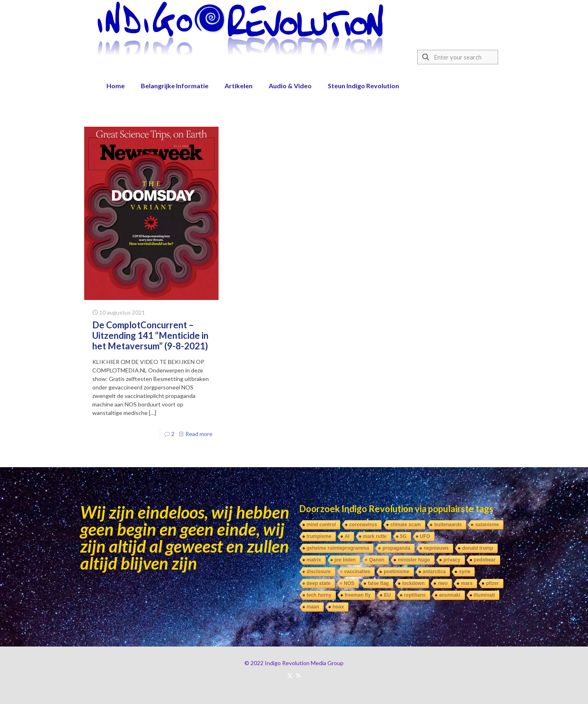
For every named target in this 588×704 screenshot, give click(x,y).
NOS (349, 583)
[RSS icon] (298, 675)
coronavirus (363, 525)
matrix (314, 560)
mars (467, 583)
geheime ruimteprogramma (338, 548)
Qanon (377, 560)
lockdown (413, 583)
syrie (465, 572)
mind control (322, 525)
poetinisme (396, 572)
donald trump (478, 548)
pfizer (492, 583)
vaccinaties (358, 572)
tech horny (319, 595)
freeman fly (358, 595)
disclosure (319, 572)
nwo (443, 583)
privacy (452, 560)
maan (313, 607)
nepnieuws (436, 548)
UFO (425, 536)
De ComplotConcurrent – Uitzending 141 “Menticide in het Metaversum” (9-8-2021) (150, 335)
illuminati (485, 595)
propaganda (396, 548)
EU (387, 595)
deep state (319, 583)
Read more (199, 434)
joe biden (345, 560)
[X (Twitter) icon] (290, 675)
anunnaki (450, 595)
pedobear (485, 560)
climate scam (406, 525)
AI (347, 536)
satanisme (487, 525)
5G (403, 536)
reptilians (415, 595)
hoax (338, 607)
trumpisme (319, 536)
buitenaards (448, 525)
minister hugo (414, 560)
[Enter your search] (458, 57)
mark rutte (375, 536)
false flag (378, 583)
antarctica (434, 572)
